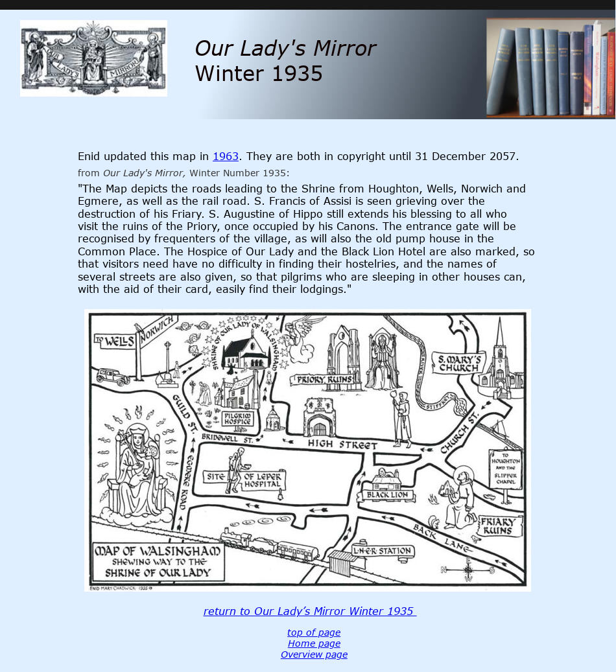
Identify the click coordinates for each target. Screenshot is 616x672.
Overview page (314, 654)
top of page (314, 632)
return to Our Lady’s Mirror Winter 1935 (310, 611)
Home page (314, 643)
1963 (226, 156)
